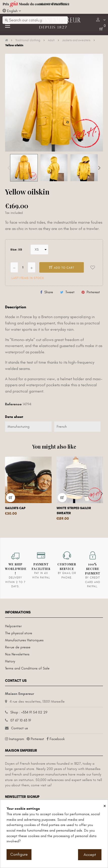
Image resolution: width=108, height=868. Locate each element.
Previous (9, 168)
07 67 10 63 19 (21, 720)
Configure (19, 854)
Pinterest (93, 292)
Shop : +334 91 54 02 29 (29, 712)
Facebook (57, 739)
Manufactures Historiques (24, 640)
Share (49, 292)
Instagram (17, 739)
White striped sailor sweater (74, 511)
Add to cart (62, 268)
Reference (13, 404)
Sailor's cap (15, 508)
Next (99, 168)
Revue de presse (18, 647)
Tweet (70, 292)
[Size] (39, 250)
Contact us (20, 728)
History (10, 661)
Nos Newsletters (17, 654)
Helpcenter (13, 626)
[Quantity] (23, 267)
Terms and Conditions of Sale (27, 668)
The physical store (19, 633)
